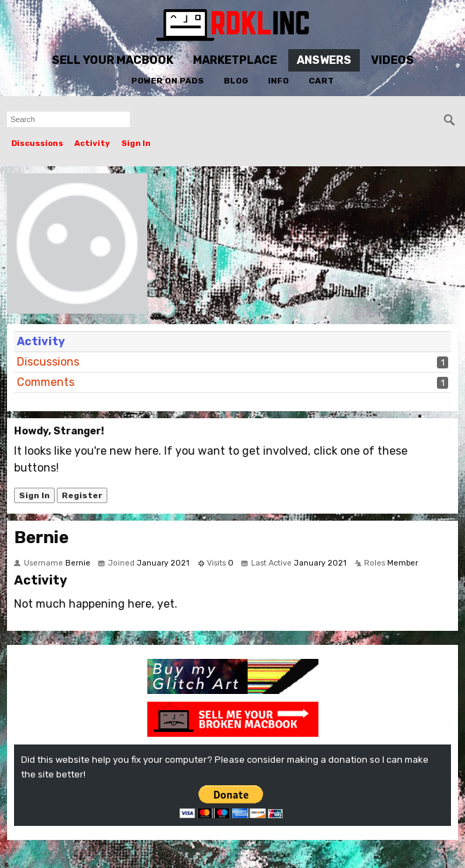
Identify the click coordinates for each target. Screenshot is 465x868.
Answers (324, 60)
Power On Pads (168, 81)
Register (82, 495)
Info (278, 81)
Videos (392, 60)
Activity (92, 143)
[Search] (450, 120)
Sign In (136, 143)
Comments (46, 382)
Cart (321, 81)
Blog (236, 81)
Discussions (37, 143)
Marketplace (235, 60)
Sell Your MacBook (113, 60)
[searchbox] (68, 119)
